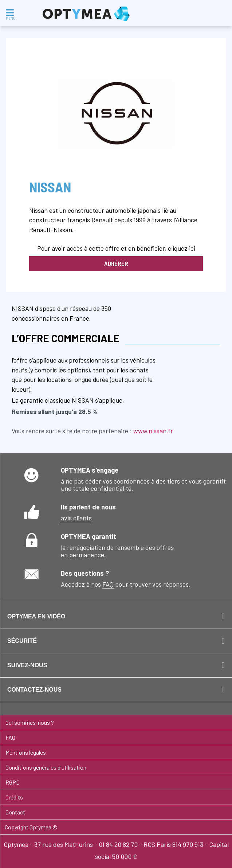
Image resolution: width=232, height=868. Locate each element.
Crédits (14, 797)
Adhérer (116, 263)
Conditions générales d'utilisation (46, 767)
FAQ (108, 584)
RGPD (13, 782)
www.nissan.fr (153, 431)
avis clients (76, 518)
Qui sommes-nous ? (30, 722)
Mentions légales (26, 752)
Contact (15, 812)
